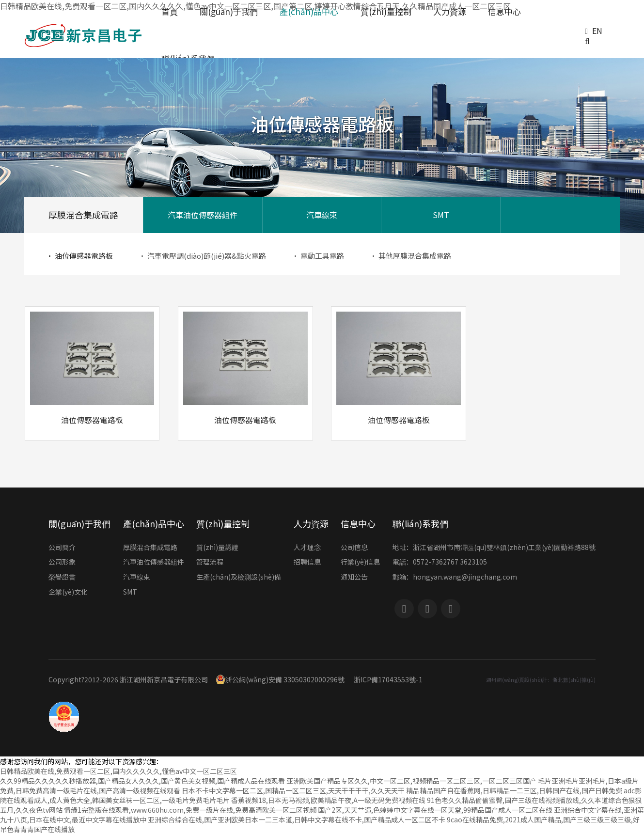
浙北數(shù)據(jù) (574, 680)
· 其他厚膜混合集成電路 (410, 256)
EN (597, 31)
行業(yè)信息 (360, 563)
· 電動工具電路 (318, 256)
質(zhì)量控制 (223, 523)
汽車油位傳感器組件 (203, 215)
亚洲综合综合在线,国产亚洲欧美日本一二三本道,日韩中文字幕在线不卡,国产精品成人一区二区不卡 (297, 819)
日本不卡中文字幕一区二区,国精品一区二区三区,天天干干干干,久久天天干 (293, 790)
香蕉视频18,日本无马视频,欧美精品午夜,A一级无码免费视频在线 (328, 800)
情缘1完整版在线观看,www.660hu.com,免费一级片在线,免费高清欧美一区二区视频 (190, 810)
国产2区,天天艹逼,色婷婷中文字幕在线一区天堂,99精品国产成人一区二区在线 (435, 810)
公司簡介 (62, 548)
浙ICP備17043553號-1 (388, 679)
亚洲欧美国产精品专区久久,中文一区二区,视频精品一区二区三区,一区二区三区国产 (411, 781)
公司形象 (62, 563)
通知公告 (354, 578)
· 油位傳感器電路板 (79, 256)
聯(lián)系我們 (420, 523)
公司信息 (354, 548)
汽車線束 (322, 215)
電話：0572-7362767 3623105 (440, 563)
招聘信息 (307, 563)
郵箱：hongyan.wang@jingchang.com (455, 578)
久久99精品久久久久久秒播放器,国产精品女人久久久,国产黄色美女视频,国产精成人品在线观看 (142, 781)
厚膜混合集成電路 (83, 215)
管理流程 (210, 563)
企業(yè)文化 (68, 593)
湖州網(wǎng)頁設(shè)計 (517, 680)
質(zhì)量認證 (217, 548)
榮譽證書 (62, 578)
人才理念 (307, 548)
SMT (441, 215)
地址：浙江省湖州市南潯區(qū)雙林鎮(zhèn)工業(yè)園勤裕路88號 (494, 548)
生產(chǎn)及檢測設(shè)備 (239, 578)
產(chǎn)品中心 (154, 523)
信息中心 (358, 523)
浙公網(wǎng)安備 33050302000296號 (280, 679)
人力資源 (311, 523)
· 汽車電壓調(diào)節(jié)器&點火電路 (202, 256)
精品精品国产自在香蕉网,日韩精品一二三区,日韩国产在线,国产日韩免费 (514, 790)
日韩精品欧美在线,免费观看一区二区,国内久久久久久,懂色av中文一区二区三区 (118, 771)
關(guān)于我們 (79, 523)
